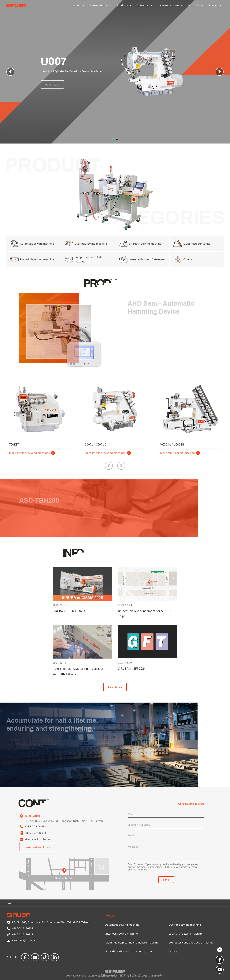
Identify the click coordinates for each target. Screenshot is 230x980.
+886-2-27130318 (35, 833)
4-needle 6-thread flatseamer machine (129, 951)
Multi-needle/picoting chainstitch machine (132, 943)
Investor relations (170, 5)
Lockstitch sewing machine (186, 934)
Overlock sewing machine (185, 925)
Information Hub (101, 5)
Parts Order (196, 5)
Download (144, 5)
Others (173, 951)
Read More (52, 88)
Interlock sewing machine (122, 934)
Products (124, 5)
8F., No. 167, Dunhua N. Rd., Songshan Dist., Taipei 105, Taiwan (64, 824)
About (79, 5)
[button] (220, 72)
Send (166, 880)
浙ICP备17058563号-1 (151, 976)
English (215, 5)
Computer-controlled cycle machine (191, 943)
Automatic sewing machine (122, 925)
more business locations (39, 847)
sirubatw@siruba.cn (37, 839)
